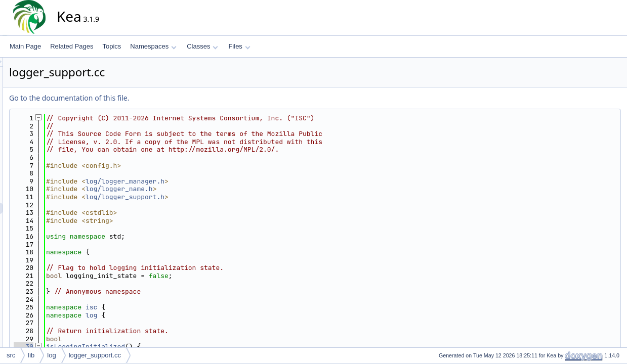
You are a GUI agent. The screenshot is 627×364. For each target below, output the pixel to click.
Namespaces (153, 46)
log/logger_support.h (216, 197)
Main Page (25, 46)
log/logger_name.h (210, 189)
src (11, 355)
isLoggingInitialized (177, 347)
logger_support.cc (95, 355)
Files (239, 46)
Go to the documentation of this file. (160, 98)
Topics (112, 46)
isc (182, 307)
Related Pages (72, 46)
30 (115, 347)
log (182, 315)
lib (31, 355)
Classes (202, 46)
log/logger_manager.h (216, 181)
